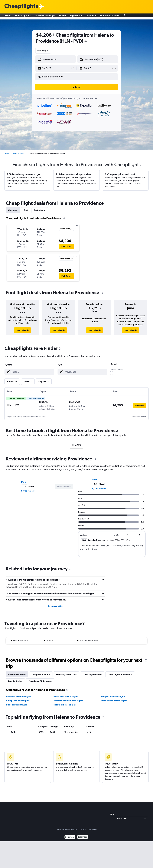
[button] (54, 68)
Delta (24, 482)
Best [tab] (26, 210)
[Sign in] (124, 17)
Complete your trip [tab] (41, 674)
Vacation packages (45, 16)
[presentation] (86, 41)
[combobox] (43, 51)
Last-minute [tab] (40, 210)
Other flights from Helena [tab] (120, 674)
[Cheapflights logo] (21, 7)
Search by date (23, 16)
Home (8, 16)
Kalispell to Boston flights (113, 696)
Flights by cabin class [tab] (66, 674)
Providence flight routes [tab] (40, 681)
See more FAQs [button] (55, 606)
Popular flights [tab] (15, 681)
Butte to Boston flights (17, 705)
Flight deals (76, 16)
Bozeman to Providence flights (68, 701)
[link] (22, 330)
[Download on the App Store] (83, 837)
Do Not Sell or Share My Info (67, 830)
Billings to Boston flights (18, 701)
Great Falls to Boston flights (114, 701)
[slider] (111, 373)
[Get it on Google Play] (70, 837)
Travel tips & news (110, 16)
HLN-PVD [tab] (76, 445)
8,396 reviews (28, 491)
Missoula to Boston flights (66, 696)
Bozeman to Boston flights (19, 696)
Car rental (91, 16)
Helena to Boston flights (65, 705)
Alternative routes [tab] (17, 674)
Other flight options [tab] (92, 674)
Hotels (63, 16)
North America (19, 154)
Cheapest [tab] (13, 210)
